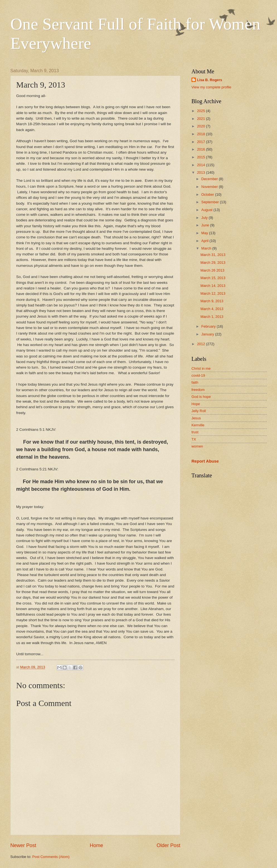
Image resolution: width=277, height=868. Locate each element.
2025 (201, 111)
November (210, 187)
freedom (198, 390)
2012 (201, 344)
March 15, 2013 (213, 278)
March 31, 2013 (213, 255)
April (205, 241)
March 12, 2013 (213, 293)
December (210, 179)
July (205, 218)
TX (194, 439)
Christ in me (201, 368)
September (211, 202)
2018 (201, 134)
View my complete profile (211, 87)
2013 (201, 172)
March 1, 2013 (212, 317)
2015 (201, 157)
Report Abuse (205, 461)
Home (96, 845)
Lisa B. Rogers (210, 80)
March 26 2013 (212, 270)
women (197, 446)
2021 (201, 119)
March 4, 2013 (212, 309)
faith (195, 382)
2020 (201, 126)
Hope (196, 404)
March (207, 248)
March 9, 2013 (212, 301)
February (209, 326)
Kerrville (198, 425)
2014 (201, 165)
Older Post (168, 845)
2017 (201, 142)
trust (195, 432)
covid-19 (198, 375)
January (208, 334)
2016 (201, 149)
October (208, 194)
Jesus (196, 418)
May (205, 233)
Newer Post (23, 845)
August (207, 210)
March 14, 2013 (213, 286)
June (206, 225)
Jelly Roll (199, 411)
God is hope (201, 397)
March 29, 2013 (213, 263)
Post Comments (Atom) (51, 857)
